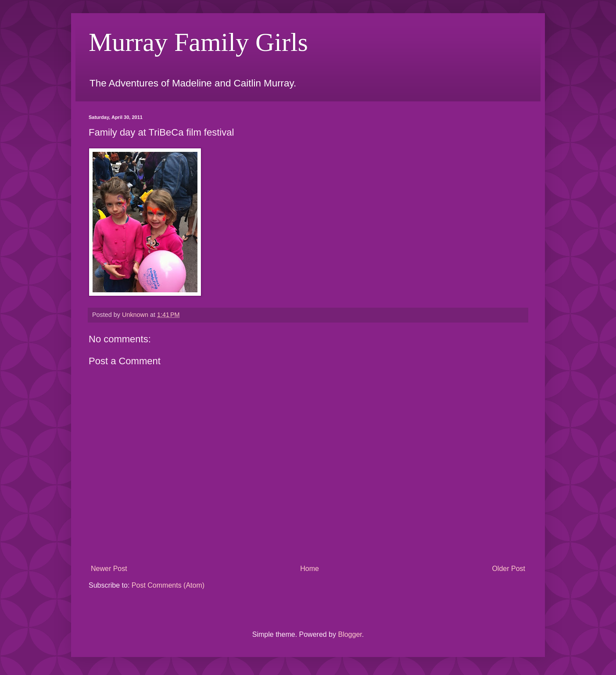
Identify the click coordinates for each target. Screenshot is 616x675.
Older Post (509, 569)
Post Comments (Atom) (168, 585)
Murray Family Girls (198, 42)
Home (310, 569)
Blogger (350, 634)
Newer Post (109, 569)
